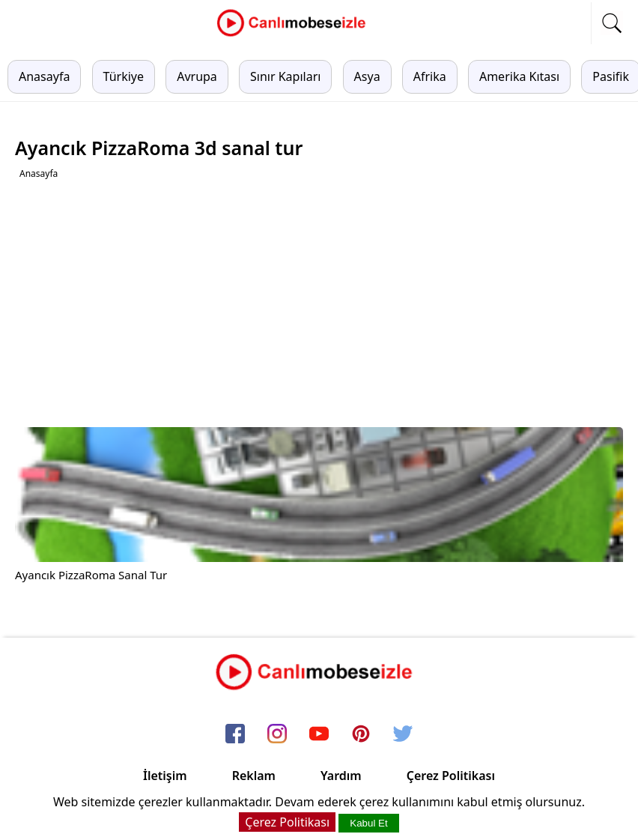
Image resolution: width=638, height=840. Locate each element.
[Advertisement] (321, 303)
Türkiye (124, 76)
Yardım (341, 776)
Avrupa (197, 76)
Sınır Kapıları (285, 76)
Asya (367, 76)
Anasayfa (44, 76)
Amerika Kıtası (519, 76)
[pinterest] (361, 734)
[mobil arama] (612, 23)
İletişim (165, 776)
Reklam (254, 776)
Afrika (430, 76)
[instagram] (277, 734)
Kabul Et (368, 823)
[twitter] (403, 734)
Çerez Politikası (451, 776)
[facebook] (235, 734)
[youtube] (319, 734)
